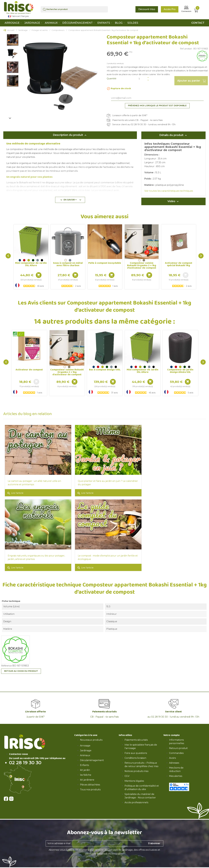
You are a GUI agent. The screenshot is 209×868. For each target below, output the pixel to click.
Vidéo (173, 201)
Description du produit (70, 135)
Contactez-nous (18, 750)
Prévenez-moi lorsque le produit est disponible (157, 106)
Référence (6, 662)
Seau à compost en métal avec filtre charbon (68, 264)
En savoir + (71, 200)
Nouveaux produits (91, 736)
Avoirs (172, 754)
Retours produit (178, 744)
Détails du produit (173, 135)
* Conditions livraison (120, 866)
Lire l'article (15, 491)
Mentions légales (134, 777)
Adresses (174, 759)
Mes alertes (176, 772)
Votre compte (172, 731)
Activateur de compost (29, 370)
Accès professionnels (136, 798)
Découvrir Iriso (147, 9)
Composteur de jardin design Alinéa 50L (180, 371)
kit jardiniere (87, 775)
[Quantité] (142, 79)
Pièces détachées (90, 780)
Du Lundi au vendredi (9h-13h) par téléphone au (37, 754)
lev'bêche (86, 771)
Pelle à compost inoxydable (105, 263)
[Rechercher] (74, 9)
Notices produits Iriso (137, 767)
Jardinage (86, 746)
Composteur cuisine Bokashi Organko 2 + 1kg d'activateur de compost (142, 265)
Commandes (176, 749)
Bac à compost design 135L (105, 370)
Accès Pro (170, 9)
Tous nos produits (90, 785)
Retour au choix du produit (21, 667)
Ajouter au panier (191, 81)
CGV (127, 772)
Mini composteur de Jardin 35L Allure (31, 264)
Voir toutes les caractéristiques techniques (169, 191)
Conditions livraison (135, 754)
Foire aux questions (136, 749)
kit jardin (85, 766)
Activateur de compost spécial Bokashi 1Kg (179, 264)
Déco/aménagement (92, 756)
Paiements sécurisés (136, 736)
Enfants (84, 761)
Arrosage (85, 741)
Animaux (85, 751)
